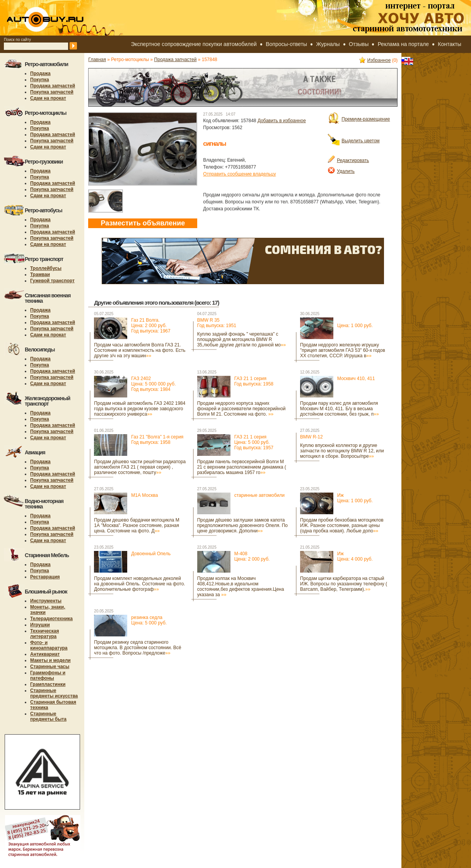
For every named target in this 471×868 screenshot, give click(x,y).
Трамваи (40, 275)
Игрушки (40, 625)
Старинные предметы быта (48, 716)
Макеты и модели (50, 660)
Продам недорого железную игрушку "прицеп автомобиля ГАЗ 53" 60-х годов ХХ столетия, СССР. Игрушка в (343, 350)
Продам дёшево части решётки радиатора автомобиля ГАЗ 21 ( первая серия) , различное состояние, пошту (140, 467)
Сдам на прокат (48, 98)
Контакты (449, 44)
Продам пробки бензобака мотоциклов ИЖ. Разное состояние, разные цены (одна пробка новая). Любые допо (342, 525)
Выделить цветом (354, 141)
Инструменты (46, 601)
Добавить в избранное (282, 121)
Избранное (375, 60)
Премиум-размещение (359, 119)
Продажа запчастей (53, 86)
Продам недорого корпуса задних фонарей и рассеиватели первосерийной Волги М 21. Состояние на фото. (241, 409)
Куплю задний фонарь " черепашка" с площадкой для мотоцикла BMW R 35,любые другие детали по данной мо (242, 339)
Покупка (40, 80)
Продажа (40, 73)
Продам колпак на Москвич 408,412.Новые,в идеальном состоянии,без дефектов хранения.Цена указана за (241, 587)
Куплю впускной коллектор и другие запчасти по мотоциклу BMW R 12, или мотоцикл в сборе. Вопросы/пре (342, 451)
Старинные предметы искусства (54, 693)
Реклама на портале (403, 44)
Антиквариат (45, 654)
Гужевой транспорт (52, 281)
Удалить (341, 171)
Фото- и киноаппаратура (49, 645)
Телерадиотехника (51, 619)
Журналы (328, 44)
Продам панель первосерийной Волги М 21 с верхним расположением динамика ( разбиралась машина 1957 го (242, 467)
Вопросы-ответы (286, 44)
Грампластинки (48, 684)
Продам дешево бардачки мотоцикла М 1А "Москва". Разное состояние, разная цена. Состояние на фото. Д (137, 525)
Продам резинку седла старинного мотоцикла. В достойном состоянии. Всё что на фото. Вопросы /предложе (137, 648)
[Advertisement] (116, 690)
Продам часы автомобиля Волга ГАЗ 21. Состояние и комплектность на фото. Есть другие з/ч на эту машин (140, 350)
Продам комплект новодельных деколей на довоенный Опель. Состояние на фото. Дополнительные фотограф (139, 584)
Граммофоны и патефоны (48, 675)
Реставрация (45, 577)
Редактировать (348, 160)
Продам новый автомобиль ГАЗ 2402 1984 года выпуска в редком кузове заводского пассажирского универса (140, 409)
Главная (97, 60)
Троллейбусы (46, 268)
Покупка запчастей (52, 92)
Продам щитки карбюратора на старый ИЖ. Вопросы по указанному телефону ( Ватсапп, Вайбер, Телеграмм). (344, 584)
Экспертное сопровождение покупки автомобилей (194, 44)
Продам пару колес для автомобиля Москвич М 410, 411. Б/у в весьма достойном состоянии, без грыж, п (340, 409)
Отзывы (359, 44)
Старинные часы (50, 667)
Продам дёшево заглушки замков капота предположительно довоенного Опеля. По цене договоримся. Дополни (242, 525)
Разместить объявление (143, 223)
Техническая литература (44, 634)
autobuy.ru (64, 18)
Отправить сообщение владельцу (239, 174)
